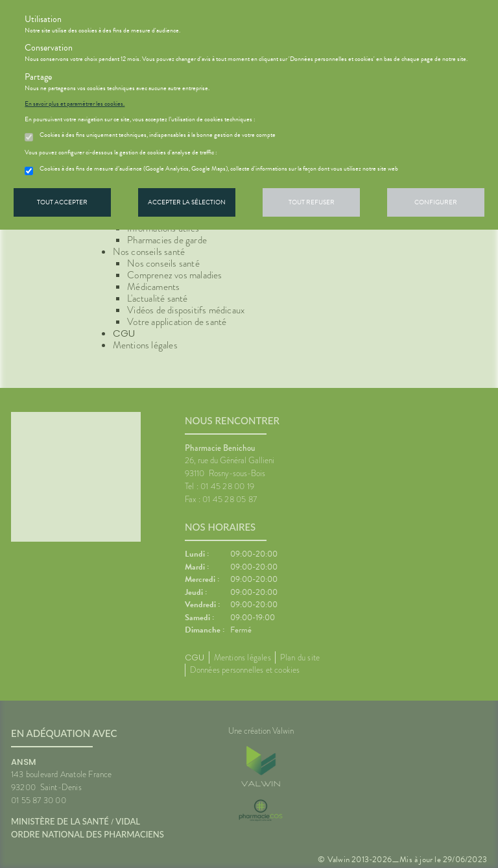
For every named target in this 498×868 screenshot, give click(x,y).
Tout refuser (312, 202)
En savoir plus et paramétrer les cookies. (75, 104)
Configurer (436, 202)
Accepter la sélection (187, 202)
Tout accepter (62, 202)
